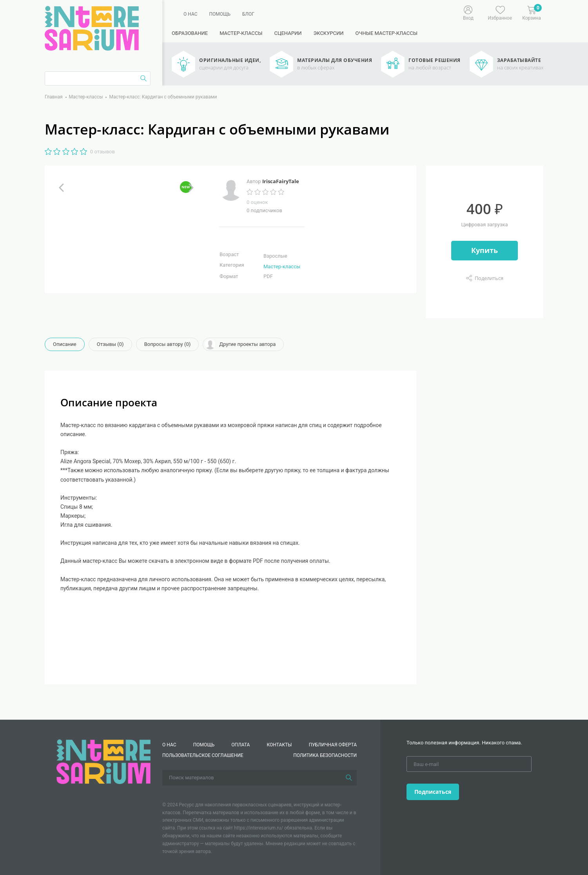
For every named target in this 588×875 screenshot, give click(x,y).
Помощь (220, 14)
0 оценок (257, 202)
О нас (190, 14)
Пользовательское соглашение (203, 755)
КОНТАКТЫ (279, 745)
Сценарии (288, 33)
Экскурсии (328, 33)
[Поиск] (349, 778)
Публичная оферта (333, 745)
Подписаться (433, 792)
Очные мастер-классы (387, 33)
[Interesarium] (103, 761)
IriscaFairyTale (281, 181)
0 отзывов (103, 152)
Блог (248, 14)
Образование (190, 33)
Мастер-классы (241, 33)
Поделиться (489, 278)
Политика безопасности (325, 755)
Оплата (240, 745)
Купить (485, 250)
